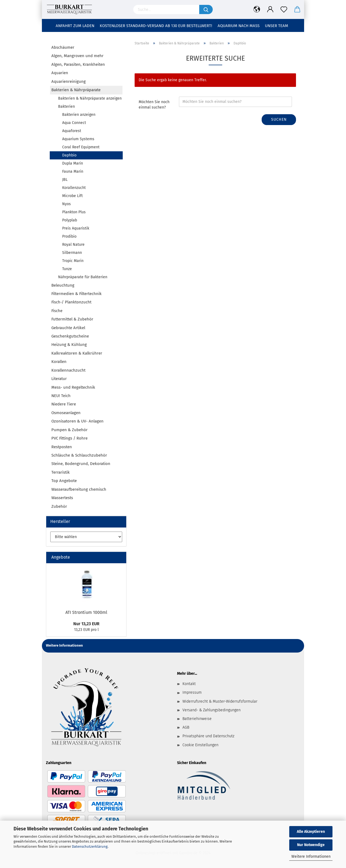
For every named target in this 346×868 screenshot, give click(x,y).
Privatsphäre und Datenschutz (208, 736)
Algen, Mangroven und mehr (77, 56)
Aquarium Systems (78, 139)
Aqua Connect (74, 123)
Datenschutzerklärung (90, 846)
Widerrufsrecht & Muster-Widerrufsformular (220, 701)
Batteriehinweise (197, 719)
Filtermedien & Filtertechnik (76, 294)
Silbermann (72, 253)
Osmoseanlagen (66, 413)
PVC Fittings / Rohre (69, 438)
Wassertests (62, 498)
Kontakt (189, 684)
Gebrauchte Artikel (68, 328)
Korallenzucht (74, 188)
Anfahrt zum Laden (75, 26)
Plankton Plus (74, 212)
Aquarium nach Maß (239, 26)
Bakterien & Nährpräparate (76, 90)
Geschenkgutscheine (70, 336)
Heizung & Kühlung (69, 345)
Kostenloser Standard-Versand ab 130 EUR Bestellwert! (156, 26)
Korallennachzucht (68, 370)
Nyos (66, 204)
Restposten (62, 447)
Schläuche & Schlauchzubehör (79, 455)
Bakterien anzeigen (79, 115)
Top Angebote (64, 481)
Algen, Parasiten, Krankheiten (78, 64)
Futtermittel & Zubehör (72, 319)
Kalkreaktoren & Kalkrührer (77, 353)
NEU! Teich (61, 396)
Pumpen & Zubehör (69, 430)
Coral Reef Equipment (81, 147)
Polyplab (70, 220)
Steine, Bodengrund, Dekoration (81, 464)
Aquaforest (72, 131)
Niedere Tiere (64, 404)
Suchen (279, 119)
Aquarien (60, 73)
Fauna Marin (73, 171)
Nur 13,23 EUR (86, 624)
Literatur (59, 379)
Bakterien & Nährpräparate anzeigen (90, 98)
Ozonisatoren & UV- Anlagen (77, 421)
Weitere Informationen (311, 856)
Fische (57, 311)
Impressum (192, 692)
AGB (186, 727)
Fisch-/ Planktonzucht (71, 302)
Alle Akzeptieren (311, 832)
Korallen (59, 362)
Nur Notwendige (311, 845)
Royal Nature (73, 245)
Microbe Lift (72, 196)
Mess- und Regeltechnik (73, 387)
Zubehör (59, 506)
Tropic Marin (73, 261)
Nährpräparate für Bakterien (83, 277)
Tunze (67, 269)
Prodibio (69, 236)
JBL (65, 180)
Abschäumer (63, 47)
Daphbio (69, 155)
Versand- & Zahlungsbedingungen (212, 710)
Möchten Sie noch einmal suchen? (154, 105)
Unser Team (277, 26)
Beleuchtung (63, 285)
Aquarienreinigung (69, 81)
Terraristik (61, 472)
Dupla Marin (73, 163)
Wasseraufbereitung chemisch (79, 489)
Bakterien (66, 107)
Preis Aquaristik (76, 228)
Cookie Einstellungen (200, 745)
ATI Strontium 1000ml (86, 612)
